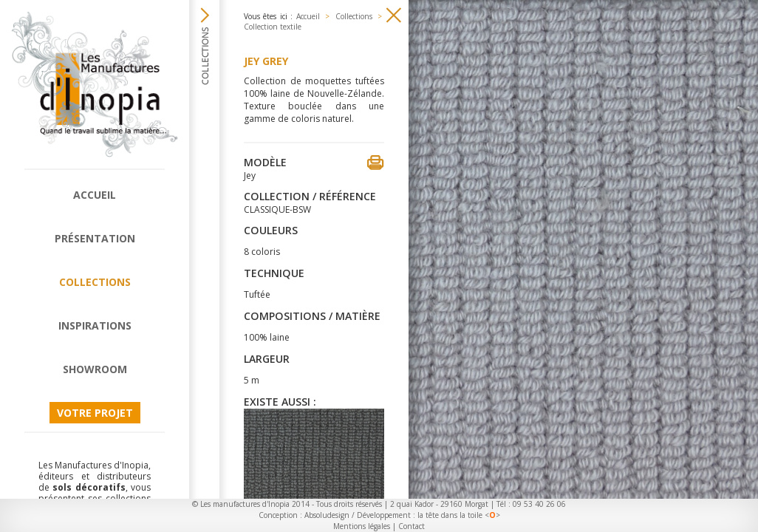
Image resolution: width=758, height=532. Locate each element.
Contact (412, 526)
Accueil (95, 195)
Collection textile (273, 27)
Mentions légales (362, 526)
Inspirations (95, 325)
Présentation (95, 238)
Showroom (95, 369)
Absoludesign (327, 515)
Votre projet (95, 413)
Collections (95, 282)
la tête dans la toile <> (459, 515)
